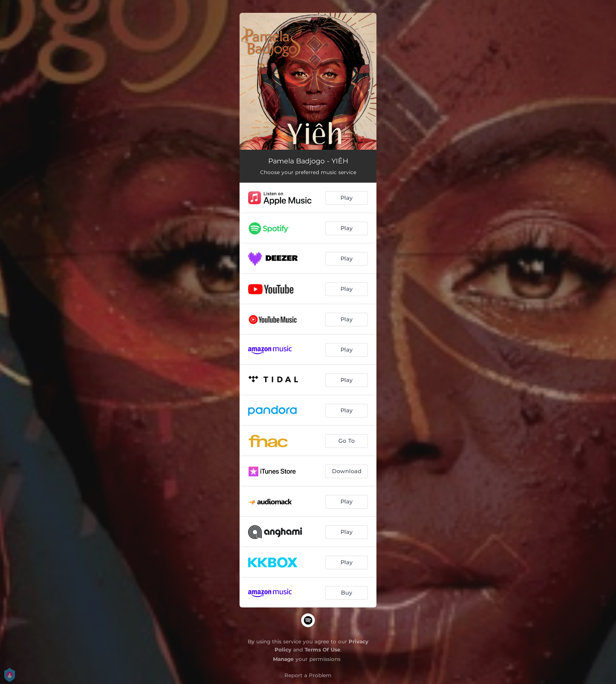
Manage (283, 659)
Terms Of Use (323, 650)
